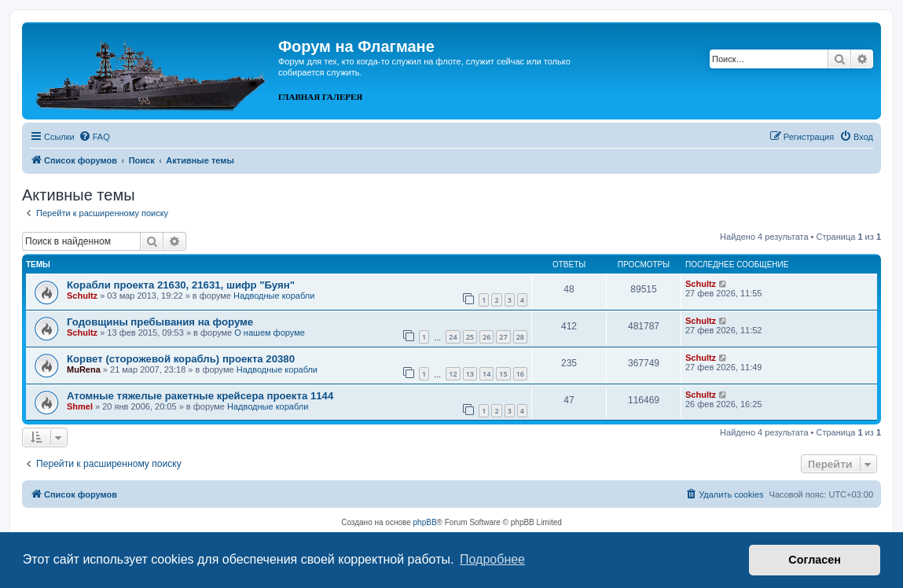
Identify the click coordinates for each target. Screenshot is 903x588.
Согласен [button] (815, 560)
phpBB (425, 522)
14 (486, 374)
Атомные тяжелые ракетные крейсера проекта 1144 (200, 396)
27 (503, 337)
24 (453, 337)
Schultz (82, 296)
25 (470, 337)
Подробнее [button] (492, 559)
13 (470, 374)
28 (520, 337)
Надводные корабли (274, 296)
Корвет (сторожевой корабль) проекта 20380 (181, 359)
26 (486, 337)
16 (520, 374)
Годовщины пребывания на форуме (160, 322)
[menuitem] (94, 137)
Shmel (80, 406)
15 (503, 374)
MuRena (84, 369)
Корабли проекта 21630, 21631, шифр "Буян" (181, 285)
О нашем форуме (270, 333)
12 (453, 374)
